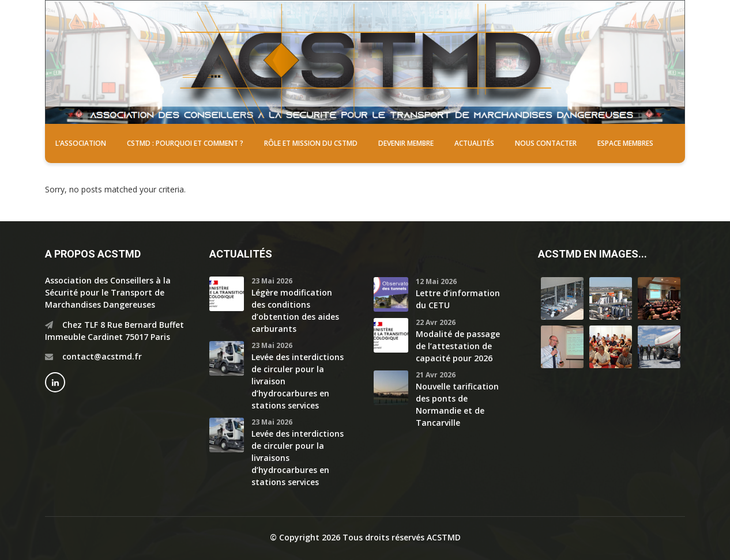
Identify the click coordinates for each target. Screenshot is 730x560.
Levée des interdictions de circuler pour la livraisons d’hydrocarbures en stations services (298, 458)
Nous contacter (546, 143)
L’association (81, 143)
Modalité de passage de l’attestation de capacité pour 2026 (458, 346)
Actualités (474, 143)
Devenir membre (406, 143)
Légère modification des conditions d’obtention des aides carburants (295, 311)
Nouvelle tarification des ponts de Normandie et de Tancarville (457, 404)
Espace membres (625, 143)
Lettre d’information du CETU (458, 299)
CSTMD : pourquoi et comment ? (185, 143)
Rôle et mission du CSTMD (311, 143)
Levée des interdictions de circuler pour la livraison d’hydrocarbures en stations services (298, 381)
